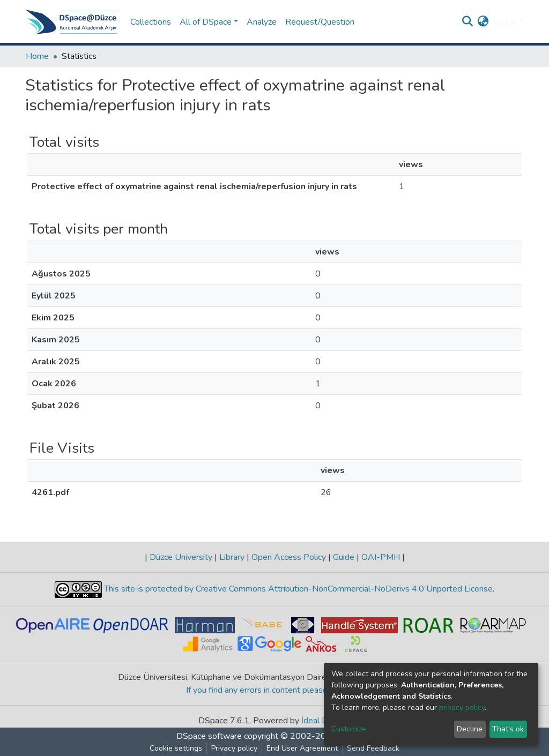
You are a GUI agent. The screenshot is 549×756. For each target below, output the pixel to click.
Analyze (262, 22)
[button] (483, 22)
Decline (470, 729)
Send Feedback (373, 748)
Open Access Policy (289, 557)
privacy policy (462, 708)
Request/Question (320, 22)
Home (37, 56)
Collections (151, 22)
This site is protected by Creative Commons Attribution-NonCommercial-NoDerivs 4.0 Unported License (297, 589)
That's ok (508, 729)
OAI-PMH (381, 557)
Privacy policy (234, 748)
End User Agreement (302, 748)
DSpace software (209, 736)
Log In (505, 22)
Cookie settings (176, 748)
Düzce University (181, 557)
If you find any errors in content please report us (275, 690)
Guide (344, 557)
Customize (349, 729)
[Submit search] (468, 22)
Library (232, 557)
